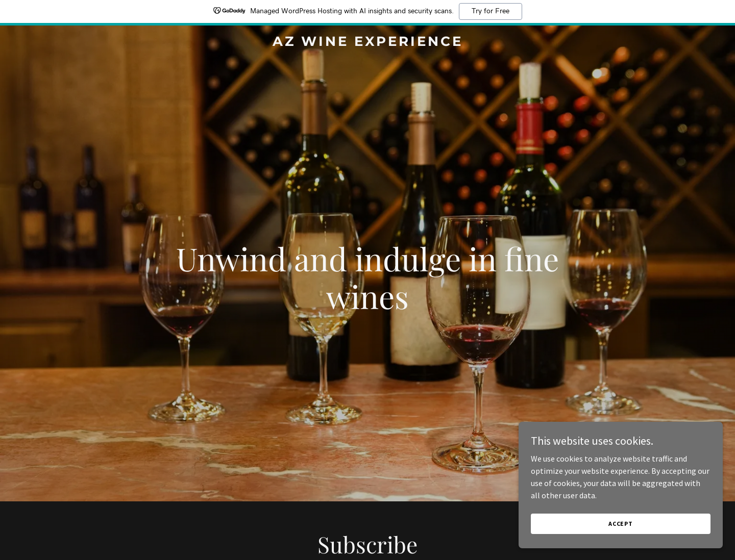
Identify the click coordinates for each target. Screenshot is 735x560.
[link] (367, 43)
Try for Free (491, 11)
